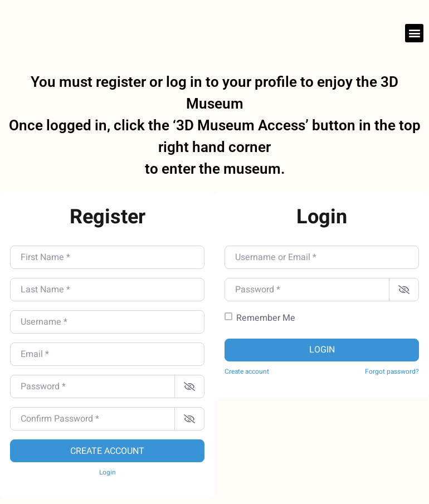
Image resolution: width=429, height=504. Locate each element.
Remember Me (266, 318)
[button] (414, 33)
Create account (107, 451)
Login (108, 473)
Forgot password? (392, 372)
